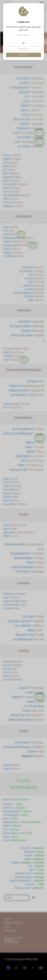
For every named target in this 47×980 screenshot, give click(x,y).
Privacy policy (23, 35)
